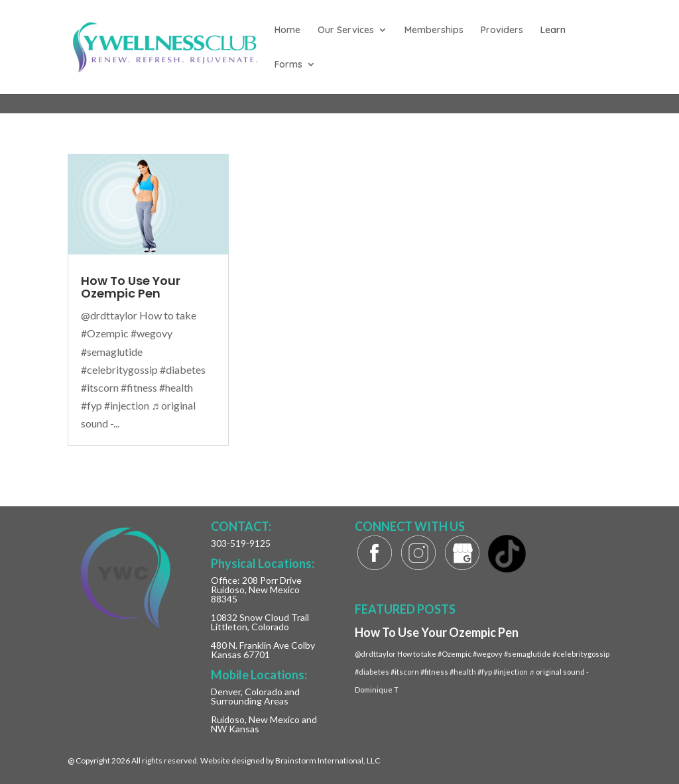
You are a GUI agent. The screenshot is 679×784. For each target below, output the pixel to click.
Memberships (434, 30)
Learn (553, 30)
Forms (288, 65)
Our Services (346, 30)
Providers (502, 30)
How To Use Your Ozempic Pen (131, 287)
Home (287, 30)
